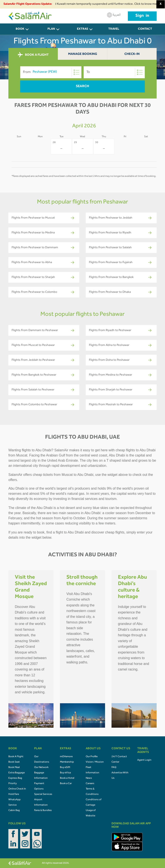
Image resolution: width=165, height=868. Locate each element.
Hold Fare (14, 794)
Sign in (142, 16)
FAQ (114, 768)
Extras (82, 29)
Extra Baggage (17, 773)
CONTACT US (145, 32)
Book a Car (66, 784)
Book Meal (14, 768)
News (89, 778)
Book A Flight (16, 757)
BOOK (20, 29)
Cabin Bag (14, 811)
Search (82, 86)
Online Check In (17, 789)
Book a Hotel (67, 778)
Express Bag (15, 778)
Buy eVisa (65, 773)
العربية (114, 15)
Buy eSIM (65, 768)
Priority (13, 784)
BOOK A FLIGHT (33, 55)
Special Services (43, 794)
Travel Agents (114, 32)
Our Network (41, 768)
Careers (90, 784)
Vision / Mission (95, 762)
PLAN (51, 29)
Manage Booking (83, 54)
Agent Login (144, 760)
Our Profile (92, 757)
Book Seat (14, 762)
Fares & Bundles (43, 811)
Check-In (132, 54)
